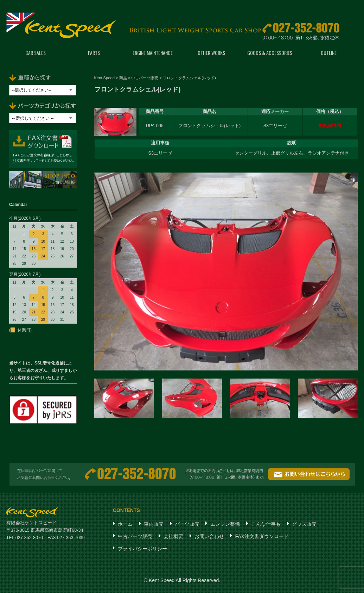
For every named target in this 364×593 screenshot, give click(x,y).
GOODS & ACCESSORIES (270, 53)
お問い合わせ (209, 536)
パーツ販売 (187, 524)
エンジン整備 (225, 524)
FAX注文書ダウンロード (262, 536)
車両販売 (154, 524)
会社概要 (173, 536)
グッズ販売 (304, 524)
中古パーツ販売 (135, 536)
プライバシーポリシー (142, 549)
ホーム (125, 524)
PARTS (94, 53)
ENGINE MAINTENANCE (153, 53)
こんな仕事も (266, 524)
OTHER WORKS (211, 53)
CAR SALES (36, 53)
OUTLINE (329, 53)
